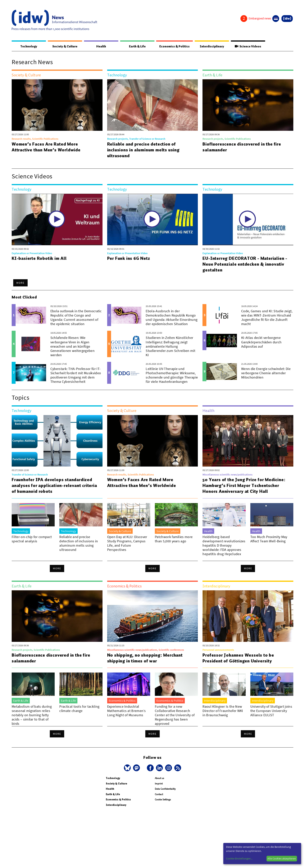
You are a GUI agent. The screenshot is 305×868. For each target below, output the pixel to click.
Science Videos (248, 46)
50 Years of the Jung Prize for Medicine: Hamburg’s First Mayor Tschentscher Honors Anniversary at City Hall (244, 485)
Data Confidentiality (165, 793)
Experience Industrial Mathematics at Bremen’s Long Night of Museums (126, 711)
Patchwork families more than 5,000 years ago (174, 539)
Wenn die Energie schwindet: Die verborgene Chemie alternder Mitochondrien (266, 373)
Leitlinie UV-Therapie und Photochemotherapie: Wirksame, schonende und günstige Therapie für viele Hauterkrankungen (172, 375)
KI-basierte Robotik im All (39, 258)
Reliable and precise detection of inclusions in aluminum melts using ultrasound (143, 150)
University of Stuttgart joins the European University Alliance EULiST (271, 711)
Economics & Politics (174, 46)
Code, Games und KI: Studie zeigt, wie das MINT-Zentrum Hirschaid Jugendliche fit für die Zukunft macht (267, 317)
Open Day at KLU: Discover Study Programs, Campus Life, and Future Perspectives (127, 543)
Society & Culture (65, 46)
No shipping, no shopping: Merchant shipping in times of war (145, 658)
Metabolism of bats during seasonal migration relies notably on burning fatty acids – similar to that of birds (32, 715)
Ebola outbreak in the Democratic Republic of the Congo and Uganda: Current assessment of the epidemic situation (76, 317)
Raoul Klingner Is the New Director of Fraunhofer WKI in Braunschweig (223, 711)
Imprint (159, 788)
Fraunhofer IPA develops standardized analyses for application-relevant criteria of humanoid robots (54, 485)
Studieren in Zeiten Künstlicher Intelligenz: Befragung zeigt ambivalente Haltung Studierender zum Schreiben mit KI (170, 346)
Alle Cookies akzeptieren (282, 858)
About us (159, 782)
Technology (29, 46)
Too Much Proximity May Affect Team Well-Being (269, 539)
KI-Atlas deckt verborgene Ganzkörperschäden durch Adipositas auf (261, 342)
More (20, 283)
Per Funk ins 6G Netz (129, 258)
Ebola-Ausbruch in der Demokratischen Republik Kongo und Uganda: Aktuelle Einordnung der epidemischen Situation (172, 317)
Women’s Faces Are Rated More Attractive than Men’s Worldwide (46, 147)
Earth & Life (137, 46)
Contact (159, 799)
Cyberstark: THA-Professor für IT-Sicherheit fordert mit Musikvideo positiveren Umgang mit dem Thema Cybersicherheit (76, 375)
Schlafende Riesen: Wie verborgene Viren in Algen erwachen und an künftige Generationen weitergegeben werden (72, 346)
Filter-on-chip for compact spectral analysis (32, 539)
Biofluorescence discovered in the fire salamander (242, 147)
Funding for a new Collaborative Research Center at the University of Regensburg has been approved (175, 715)
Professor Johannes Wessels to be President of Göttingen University (238, 658)
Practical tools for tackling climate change (79, 709)
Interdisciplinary (212, 46)
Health (101, 46)
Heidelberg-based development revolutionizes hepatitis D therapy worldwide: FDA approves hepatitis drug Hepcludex (224, 545)
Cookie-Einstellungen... (239, 858)
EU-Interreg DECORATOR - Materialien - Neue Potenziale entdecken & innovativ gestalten (245, 264)
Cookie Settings (163, 804)
